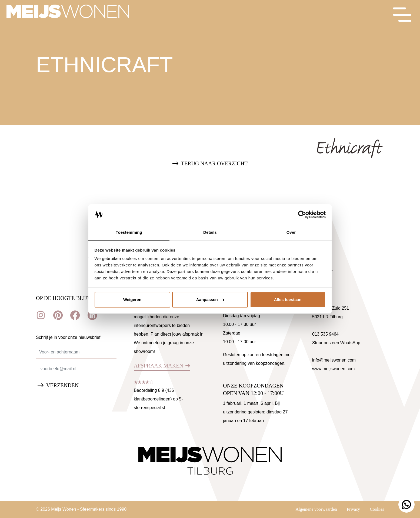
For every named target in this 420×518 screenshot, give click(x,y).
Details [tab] (210, 232)
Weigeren (132, 300)
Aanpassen (210, 300)
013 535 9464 (325, 334)
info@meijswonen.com (334, 360)
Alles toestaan (288, 300)
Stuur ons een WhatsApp (336, 343)
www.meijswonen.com (333, 369)
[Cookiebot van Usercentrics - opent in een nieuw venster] (302, 215)
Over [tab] (291, 232)
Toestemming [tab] (129, 232)
